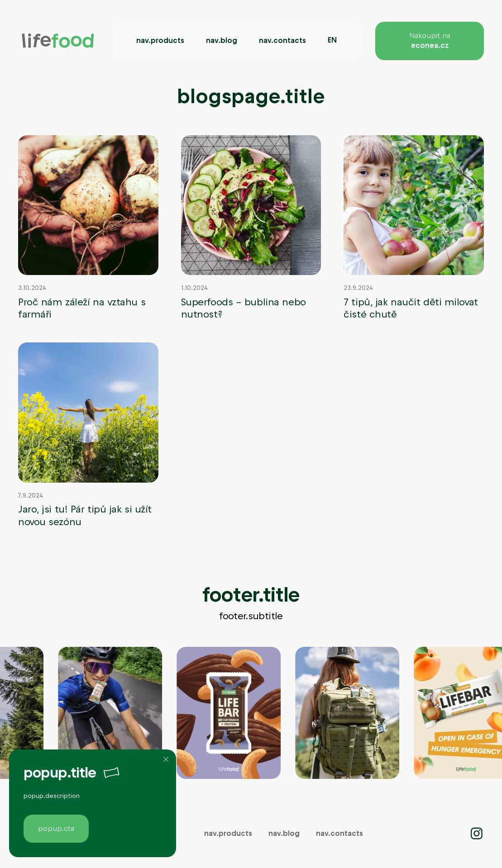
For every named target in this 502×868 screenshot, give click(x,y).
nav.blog (222, 40)
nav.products (160, 40)
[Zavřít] (166, 759)
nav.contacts (282, 40)
